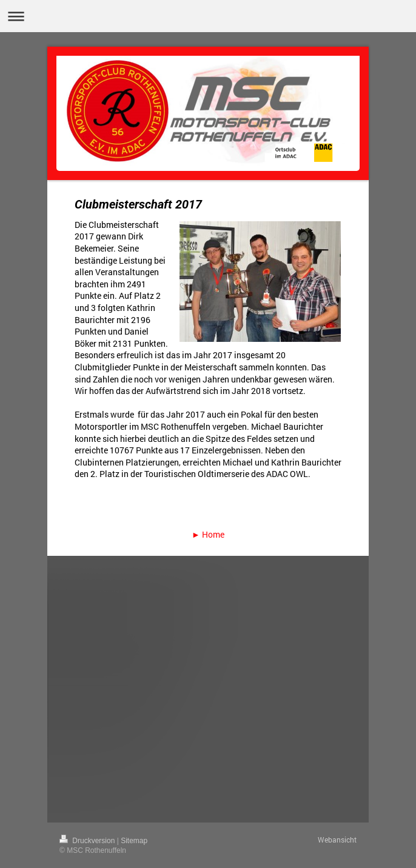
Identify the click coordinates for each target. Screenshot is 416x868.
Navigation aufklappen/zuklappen (208, 16)
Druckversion (88, 841)
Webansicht (337, 840)
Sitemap (134, 841)
